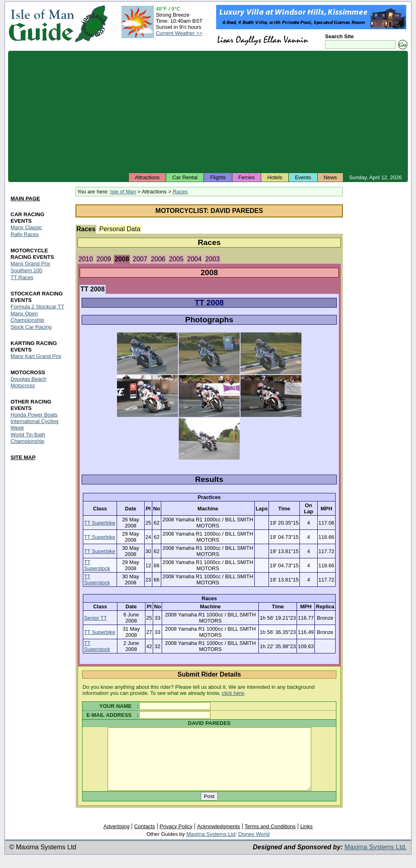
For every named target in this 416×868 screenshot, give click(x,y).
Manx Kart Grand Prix (36, 356)
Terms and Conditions (270, 839)
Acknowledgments (219, 839)
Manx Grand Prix (30, 264)
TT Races (22, 277)
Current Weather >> (179, 33)
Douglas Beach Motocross (28, 382)
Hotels (275, 177)
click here (233, 693)
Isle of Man (123, 192)
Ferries (247, 177)
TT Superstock (97, 565)
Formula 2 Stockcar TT (37, 307)
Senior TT (95, 618)
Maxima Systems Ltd (211, 846)
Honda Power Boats (34, 415)
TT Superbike (100, 523)
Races (180, 192)
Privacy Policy (176, 839)
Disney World (254, 846)
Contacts (144, 839)
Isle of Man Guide (41, 24)
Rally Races (25, 234)
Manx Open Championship (27, 317)
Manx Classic (26, 227)
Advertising (116, 839)
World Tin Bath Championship (28, 438)
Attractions (147, 177)
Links (306, 839)
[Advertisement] (208, 112)
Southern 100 (26, 270)
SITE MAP (23, 458)
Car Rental (185, 177)
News (330, 177)
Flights (218, 177)
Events (303, 177)
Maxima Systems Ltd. (376, 859)
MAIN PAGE (25, 199)
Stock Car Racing (31, 327)
